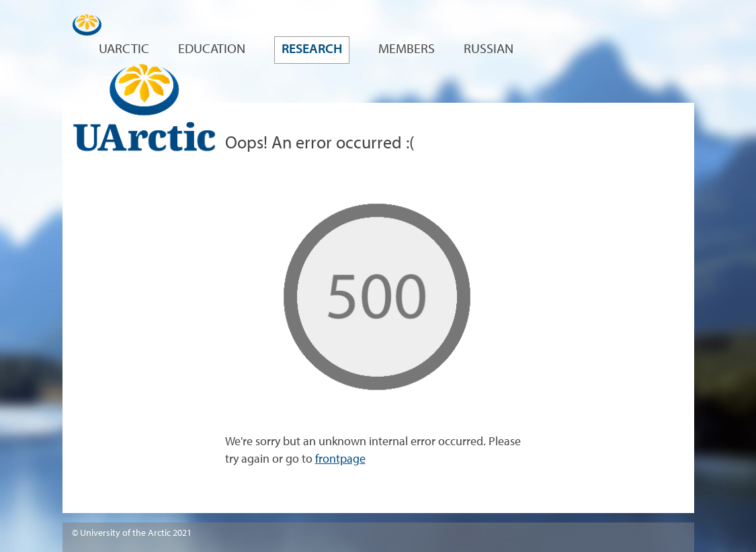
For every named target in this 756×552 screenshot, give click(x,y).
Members (407, 50)
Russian (489, 50)
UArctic (124, 50)
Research (312, 50)
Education (212, 50)
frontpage (340, 460)
